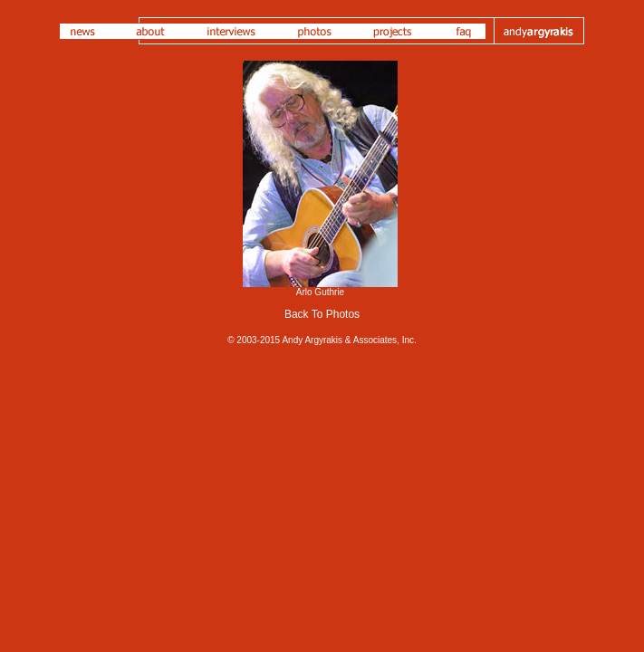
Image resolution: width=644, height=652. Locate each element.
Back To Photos (322, 314)
